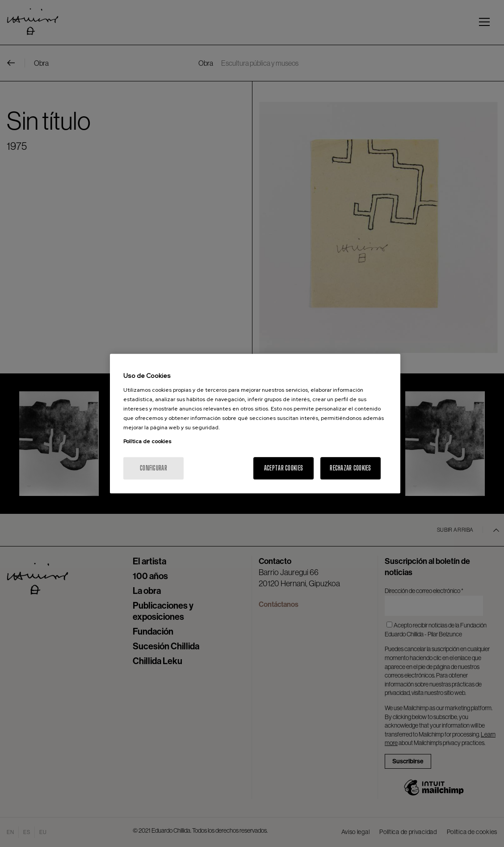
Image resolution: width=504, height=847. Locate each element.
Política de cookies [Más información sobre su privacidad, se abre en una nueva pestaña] (147, 441)
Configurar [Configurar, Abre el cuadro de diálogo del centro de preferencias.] (153, 468)
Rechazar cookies (350, 468)
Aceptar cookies (283, 468)
